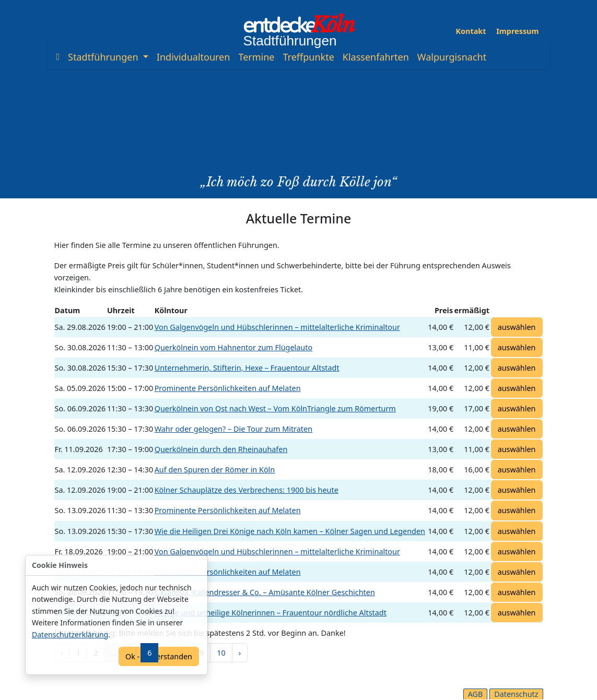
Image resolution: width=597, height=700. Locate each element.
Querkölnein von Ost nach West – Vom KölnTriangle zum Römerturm (275, 408)
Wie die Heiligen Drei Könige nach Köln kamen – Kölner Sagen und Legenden (290, 531)
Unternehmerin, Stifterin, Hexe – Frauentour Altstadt (247, 368)
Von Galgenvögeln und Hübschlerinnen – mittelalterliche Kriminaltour (277, 327)
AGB (476, 694)
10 (221, 653)
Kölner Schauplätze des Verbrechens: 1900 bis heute (247, 490)
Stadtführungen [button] (104, 57)
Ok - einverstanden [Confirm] (159, 656)
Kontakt (471, 31)
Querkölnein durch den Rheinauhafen (221, 449)
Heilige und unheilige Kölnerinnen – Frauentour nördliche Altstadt (271, 613)
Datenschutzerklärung (70, 634)
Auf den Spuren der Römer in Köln (215, 470)
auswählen (517, 327)
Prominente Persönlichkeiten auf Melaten (228, 388)
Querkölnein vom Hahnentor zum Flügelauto (233, 347)
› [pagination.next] (240, 653)
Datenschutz (516, 694)
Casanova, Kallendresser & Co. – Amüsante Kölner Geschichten (265, 592)
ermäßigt (472, 310)
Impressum (517, 31)
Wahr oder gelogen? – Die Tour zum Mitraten (233, 429)
